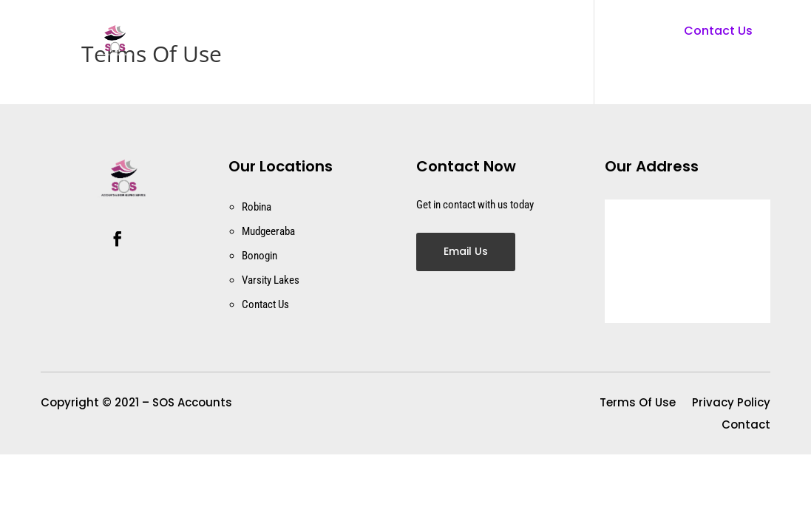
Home (360, 41)
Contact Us (718, 31)
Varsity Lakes (271, 280)
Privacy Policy (731, 404)
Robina (257, 207)
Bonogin (259, 256)
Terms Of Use (638, 404)
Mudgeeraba (268, 231)
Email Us (466, 251)
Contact (428, 41)
